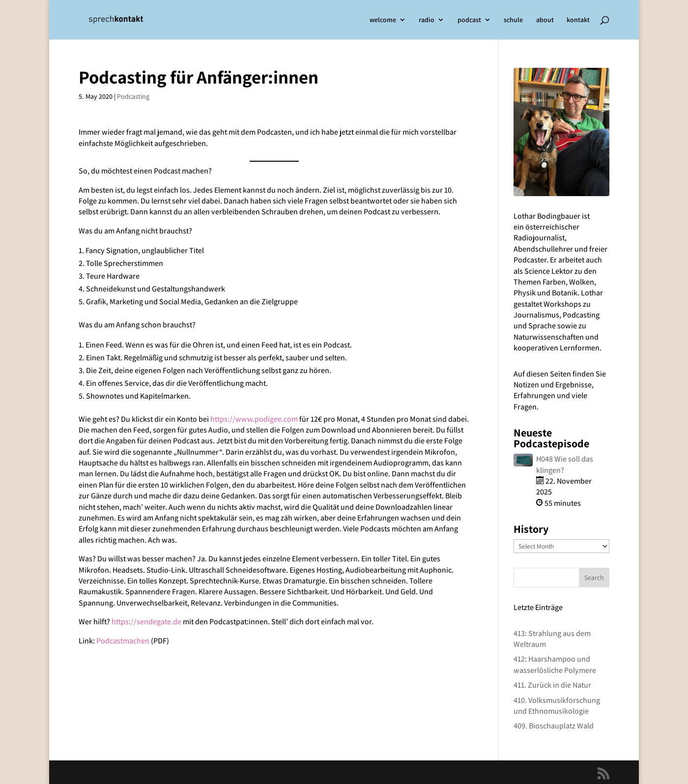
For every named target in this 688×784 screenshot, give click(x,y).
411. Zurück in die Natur (552, 685)
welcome (383, 20)
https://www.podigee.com (255, 419)
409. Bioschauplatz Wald (554, 726)
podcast (469, 20)
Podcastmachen (123, 641)
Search (594, 578)
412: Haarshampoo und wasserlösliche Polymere (555, 664)
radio (427, 20)
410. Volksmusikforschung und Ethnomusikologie (557, 706)
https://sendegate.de (146, 622)
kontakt (578, 20)
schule (513, 20)
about (545, 20)
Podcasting (133, 96)
